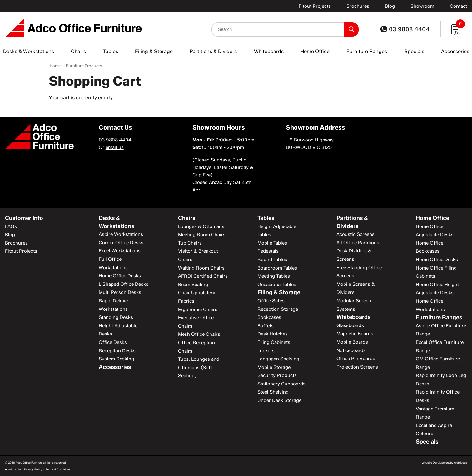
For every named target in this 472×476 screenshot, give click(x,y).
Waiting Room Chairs (201, 268)
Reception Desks (117, 351)
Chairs (78, 51)
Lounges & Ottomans (201, 226)
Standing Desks (116, 317)
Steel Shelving (273, 392)
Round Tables (272, 260)
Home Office (315, 51)
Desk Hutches (273, 334)
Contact (458, 6)
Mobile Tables (272, 243)
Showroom (422, 6)
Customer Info (24, 218)
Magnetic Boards (355, 334)
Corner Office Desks (121, 243)
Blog (390, 6)
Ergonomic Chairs (198, 310)
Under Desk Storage (279, 400)
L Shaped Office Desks (124, 284)
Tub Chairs (190, 243)
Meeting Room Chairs (202, 235)
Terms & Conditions (58, 469)
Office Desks (113, 342)
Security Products (277, 375)
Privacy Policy (33, 469)
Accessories (455, 51)
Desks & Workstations (29, 51)
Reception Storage (278, 309)
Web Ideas (460, 462)
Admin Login (13, 469)
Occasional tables (277, 285)
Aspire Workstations (121, 234)
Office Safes (271, 301)
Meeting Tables (274, 276)
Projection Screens (357, 367)
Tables (111, 51)
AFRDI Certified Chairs (203, 276)
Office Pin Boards (356, 359)
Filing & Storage (154, 51)
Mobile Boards (352, 342)
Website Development (436, 462)
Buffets (266, 326)
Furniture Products (84, 66)
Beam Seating (193, 285)
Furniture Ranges (367, 51)
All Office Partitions (358, 243)
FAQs (11, 226)
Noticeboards (351, 350)
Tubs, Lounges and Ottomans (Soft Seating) (199, 367)
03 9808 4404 (405, 29)
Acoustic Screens (355, 234)
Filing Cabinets (274, 342)
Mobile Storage (274, 367)
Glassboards (350, 325)
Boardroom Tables (277, 268)
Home (55, 66)
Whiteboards (269, 51)
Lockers (266, 351)
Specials (414, 51)
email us (115, 147)
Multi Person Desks (120, 292)
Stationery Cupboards (281, 384)
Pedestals (268, 251)
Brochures (358, 6)
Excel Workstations (120, 251)
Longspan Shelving (278, 359)
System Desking (116, 359)
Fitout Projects (315, 6)
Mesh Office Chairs (199, 334)
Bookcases (269, 317)
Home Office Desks (120, 276)
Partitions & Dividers (213, 51)
